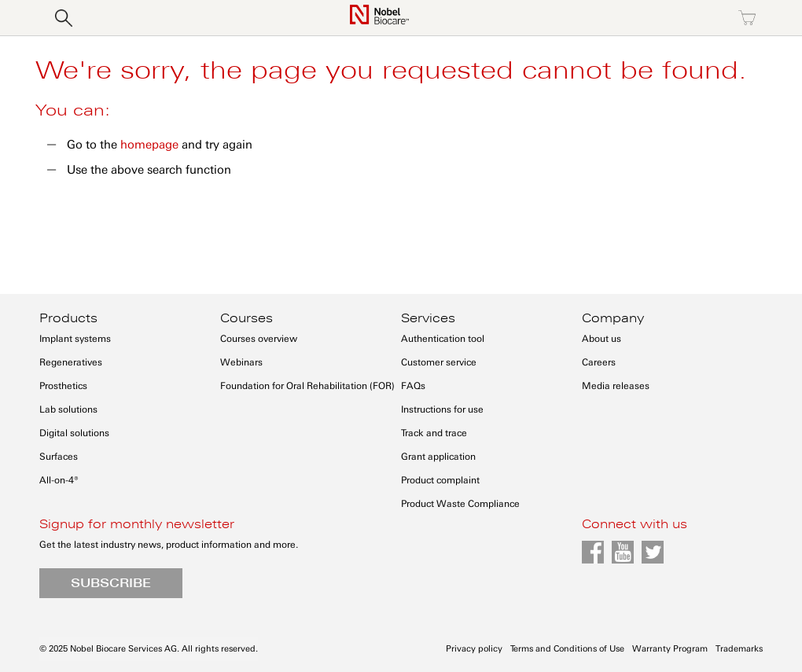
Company (613, 318)
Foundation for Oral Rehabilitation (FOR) (307, 386)
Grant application (438, 457)
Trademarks (739, 649)
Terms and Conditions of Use (567, 649)
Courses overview (259, 339)
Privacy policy (474, 649)
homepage (149, 145)
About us (601, 339)
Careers (599, 362)
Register (679, 18)
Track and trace (434, 433)
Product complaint (440, 480)
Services (428, 318)
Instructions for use (442, 409)
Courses (246, 318)
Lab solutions (68, 409)
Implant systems (75, 339)
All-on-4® (59, 480)
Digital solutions (74, 433)
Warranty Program (670, 649)
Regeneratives (71, 362)
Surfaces (59, 457)
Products (68, 318)
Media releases (616, 386)
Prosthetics (63, 386)
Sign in (612, 18)
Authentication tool (443, 339)
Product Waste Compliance (460, 504)
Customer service (439, 362)
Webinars (241, 362)
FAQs (413, 386)
